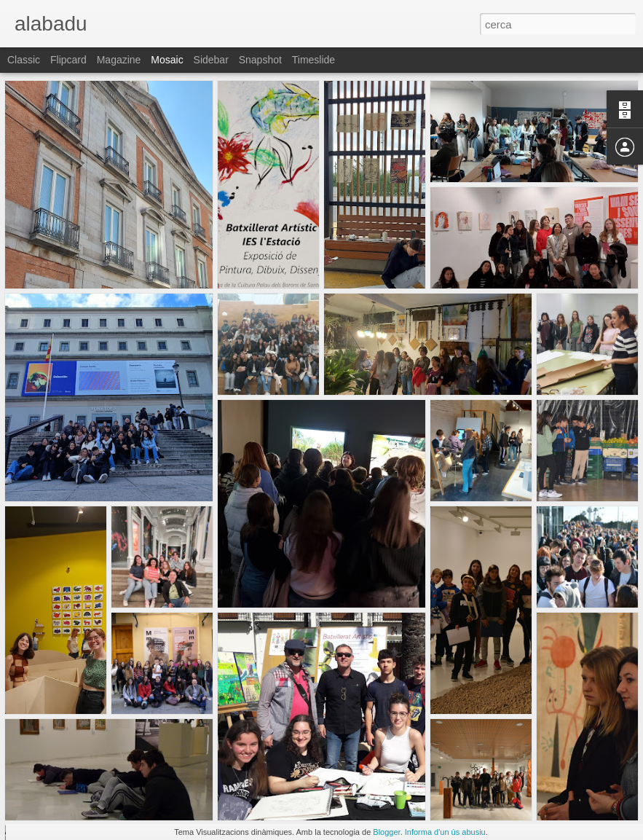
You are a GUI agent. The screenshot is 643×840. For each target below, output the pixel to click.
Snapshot (260, 60)
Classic (24, 60)
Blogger (386, 832)
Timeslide (313, 60)
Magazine (119, 60)
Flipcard (68, 60)
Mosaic (167, 60)
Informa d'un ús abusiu (445, 832)
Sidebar (211, 60)
